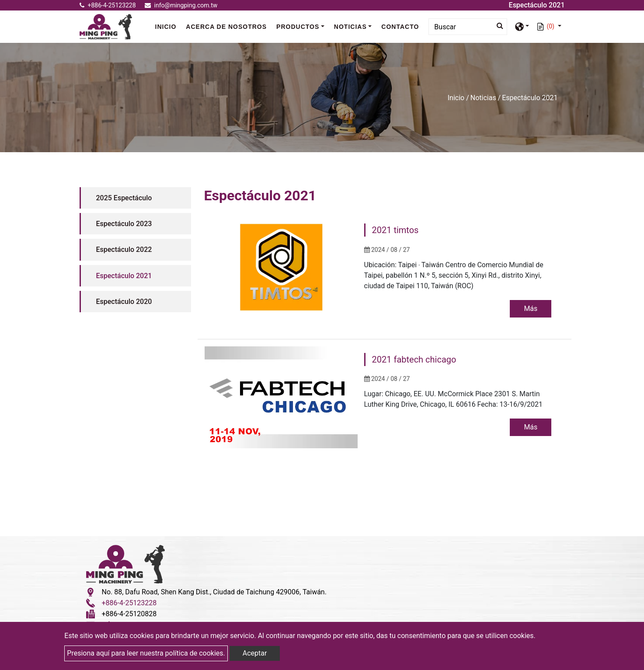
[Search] (468, 27)
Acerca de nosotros (226, 27)
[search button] (497, 26)
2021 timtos (395, 230)
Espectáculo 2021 (124, 276)
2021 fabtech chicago (414, 360)
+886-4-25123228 (108, 5)
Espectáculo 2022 (124, 250)
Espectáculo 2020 (124, 302)
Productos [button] (298, 27)
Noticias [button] (350, 27)
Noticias (483, 98)
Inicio (168, 26)
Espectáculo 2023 (124, 224)
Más (530, 309)
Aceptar (255, 653)
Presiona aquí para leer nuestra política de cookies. (146, 653)
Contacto (400, 27)
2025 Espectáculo (124, 198)
